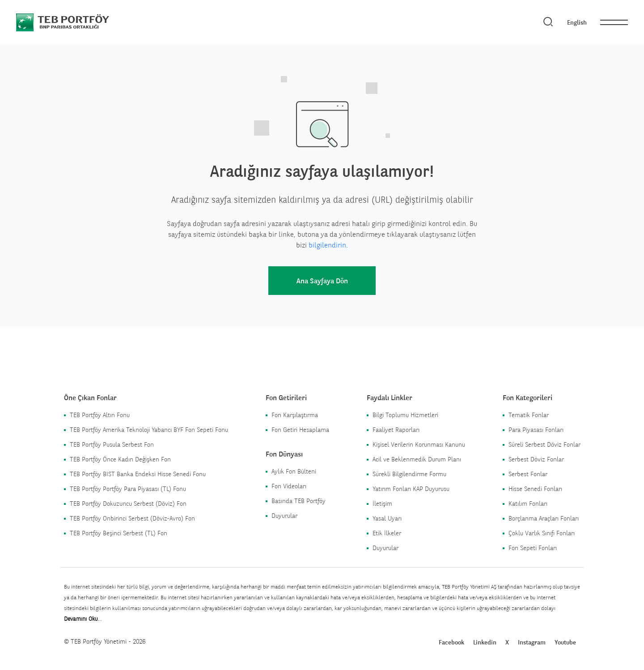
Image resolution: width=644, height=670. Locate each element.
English (577, 22)
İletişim (382, 504)
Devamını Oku (81, 619)
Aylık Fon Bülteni (294, 471)
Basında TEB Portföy (299, 501)
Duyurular (284, 516)
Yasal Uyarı (387, 518)
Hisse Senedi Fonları (535, 489)
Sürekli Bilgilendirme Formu (409, 474)
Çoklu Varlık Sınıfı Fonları (542, 533)
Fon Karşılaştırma (295, 415)
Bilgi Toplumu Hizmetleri (405, 415)
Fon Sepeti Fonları (533, 548)
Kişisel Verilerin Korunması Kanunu (419, 444)
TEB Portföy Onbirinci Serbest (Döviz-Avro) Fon (132, 518)
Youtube (565, 642)
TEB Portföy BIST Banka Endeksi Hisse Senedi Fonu (138, 474)
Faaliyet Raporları (396, 430)
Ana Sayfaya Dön (322, 281)
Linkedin (485, 642)
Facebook (451, 642)
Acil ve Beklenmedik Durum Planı (417, 459)
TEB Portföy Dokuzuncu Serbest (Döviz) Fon (128, 504)
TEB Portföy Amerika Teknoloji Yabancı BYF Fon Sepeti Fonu (149, 430)
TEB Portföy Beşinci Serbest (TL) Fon (119, 533)
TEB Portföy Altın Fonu (100, 415)
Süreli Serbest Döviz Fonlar (544, 444)
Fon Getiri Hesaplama (300, 430)
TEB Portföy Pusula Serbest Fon (112, 444)
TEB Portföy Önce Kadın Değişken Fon (120, 459)
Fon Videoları (289, 486)
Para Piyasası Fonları (536, 430)
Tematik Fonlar (529, 415)
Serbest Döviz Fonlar (536, 459)
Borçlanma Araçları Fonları (544, 518)
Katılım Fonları (528, 504)
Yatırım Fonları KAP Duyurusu (411, 489)
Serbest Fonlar (528, 474)
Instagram (532, 642)
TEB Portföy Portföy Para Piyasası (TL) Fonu (128, 489)
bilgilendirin (327, 245)
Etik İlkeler (387, 533)
